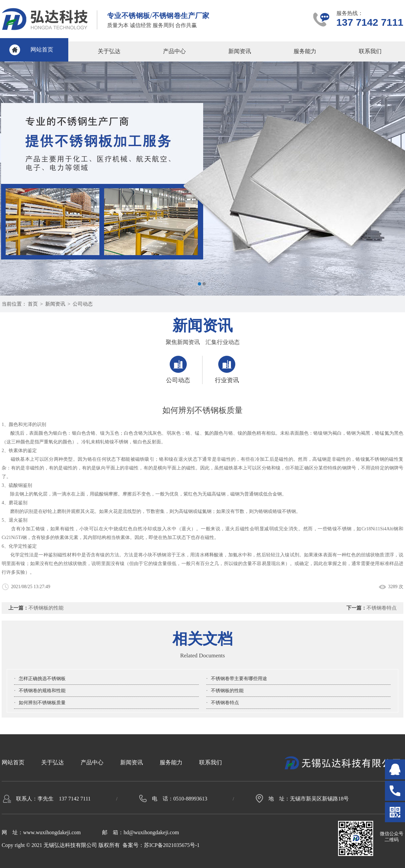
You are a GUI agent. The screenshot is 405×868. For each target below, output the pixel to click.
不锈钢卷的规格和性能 (42, 691)
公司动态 (83, 304)
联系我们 (370, 51)
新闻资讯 (240, 51)
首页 (33, 304)
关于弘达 (109, 51)
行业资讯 (227, 370)
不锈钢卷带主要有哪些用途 (239, 679)
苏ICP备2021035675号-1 (172, 845)
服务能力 (305, 51)
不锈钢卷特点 (382, 608)
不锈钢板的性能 (46, 608)
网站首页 (42, 50)
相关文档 (202, 639)
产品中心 (174, 51)
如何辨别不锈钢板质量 (42, 703)
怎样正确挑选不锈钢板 (42, 679)
